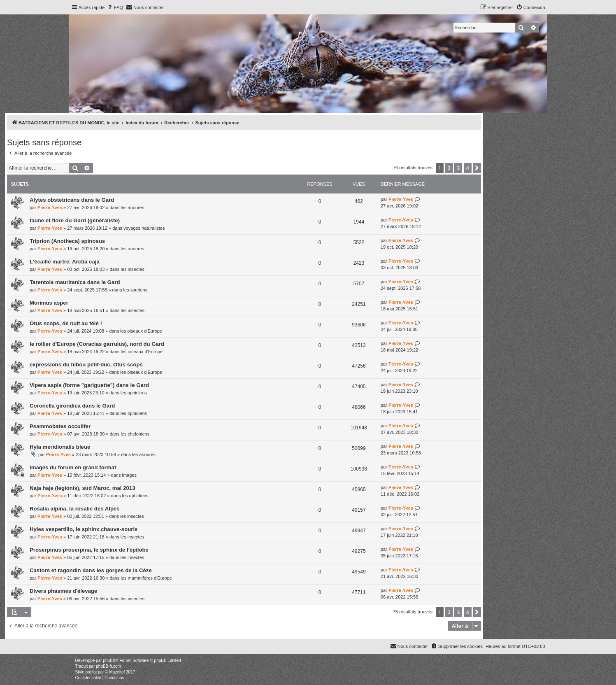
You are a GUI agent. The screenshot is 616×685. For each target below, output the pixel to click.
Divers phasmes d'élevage (63, 591)
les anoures (132, 207)
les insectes (132, 269)
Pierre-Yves (50, 207)
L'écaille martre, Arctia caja (65, 262)
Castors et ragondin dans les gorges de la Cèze (91, 570)
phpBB (109, 661)
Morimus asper (49, 303)
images (129, 475)
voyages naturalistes (144, 228)
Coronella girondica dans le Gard (72, 406)
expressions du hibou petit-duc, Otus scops (86, 365)
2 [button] (449, 168)
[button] (477, 168)
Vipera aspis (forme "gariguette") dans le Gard (89, 385)
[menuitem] (115, 7)
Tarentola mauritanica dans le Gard (75, 282)
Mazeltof (117, 672)
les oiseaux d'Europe (141, 331)
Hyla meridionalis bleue (60, 447)
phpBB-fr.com (108, 666)
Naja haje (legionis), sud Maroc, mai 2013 (83, 488)
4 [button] (468, 168)
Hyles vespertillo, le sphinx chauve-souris (84, 529)
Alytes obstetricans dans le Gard (72, 200)
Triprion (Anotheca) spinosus (67, 241)
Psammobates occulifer (60, 426)
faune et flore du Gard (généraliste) (75, 220)
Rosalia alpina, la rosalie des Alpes (75, 509)
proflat (91, 672)
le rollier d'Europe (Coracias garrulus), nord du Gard (97, 344)
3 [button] (458, 168)
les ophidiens (134, 393)
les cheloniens (135, 434)
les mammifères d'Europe (146, 578)
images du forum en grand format (73, 467)
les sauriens (136, 290)
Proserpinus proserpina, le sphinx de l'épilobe (89, 550)
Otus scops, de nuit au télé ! (66, 323)
